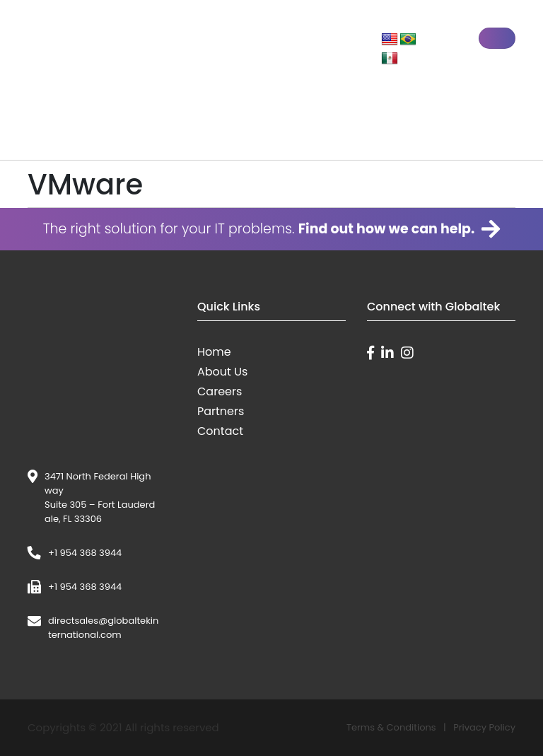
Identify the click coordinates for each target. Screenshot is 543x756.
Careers (220, 391)
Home (214, 352)
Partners (221, 411)
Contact (220, 431)
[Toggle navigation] (497, 38)
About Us (222, 372)
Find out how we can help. (399, 229)
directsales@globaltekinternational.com (103, 628)
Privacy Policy (484, 727)
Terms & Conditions (391, 727)
